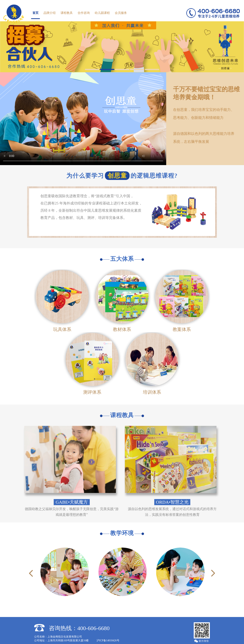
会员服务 (121, 13)
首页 (35, 13)
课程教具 (67, 13)
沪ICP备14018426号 (108, 637)
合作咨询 (84, 13)
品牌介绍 (50, 13)
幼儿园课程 (102, 13)
